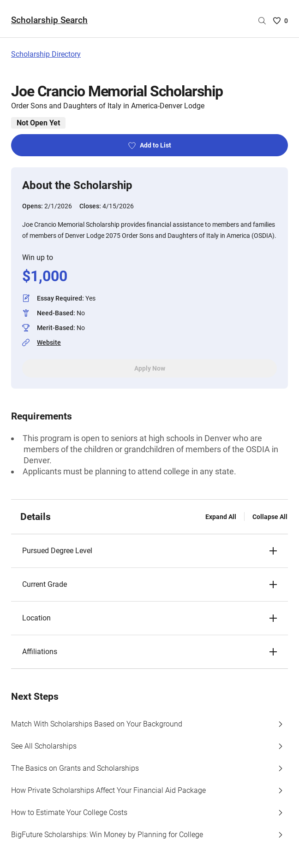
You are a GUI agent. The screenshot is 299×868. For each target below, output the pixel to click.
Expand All (221, 517)
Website (49, 342)
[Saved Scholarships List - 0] (281, 21)
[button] (149, 551)
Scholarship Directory (46, 54)
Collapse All (270, 517)
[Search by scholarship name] (262, 21)
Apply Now (150, 368)
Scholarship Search (49, 20)
